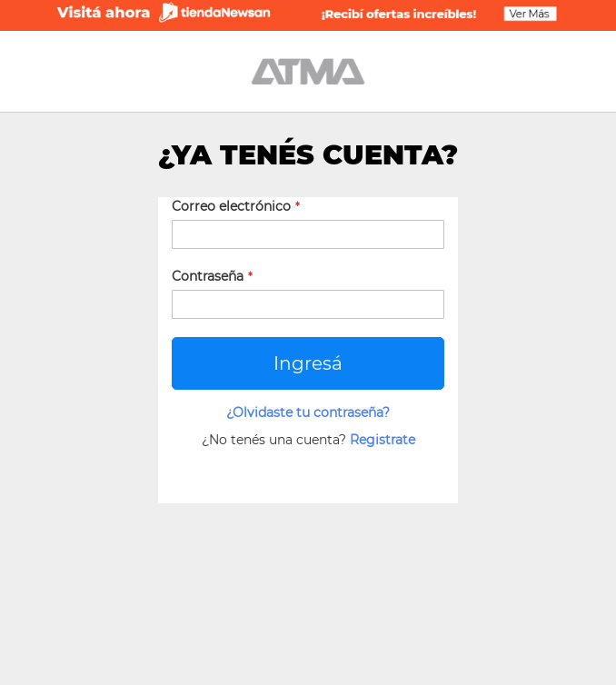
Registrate (383, 440)
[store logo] (308, 71)
